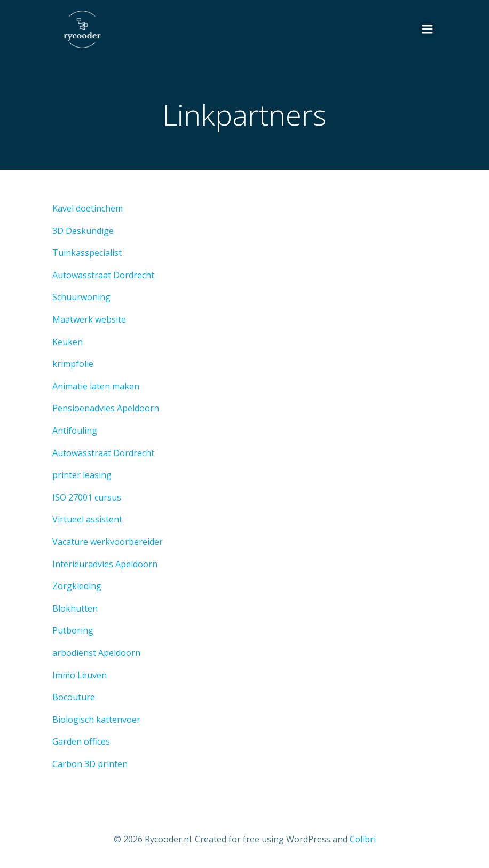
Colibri (363, 839)
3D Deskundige (83, 231)
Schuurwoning (81, 297)
